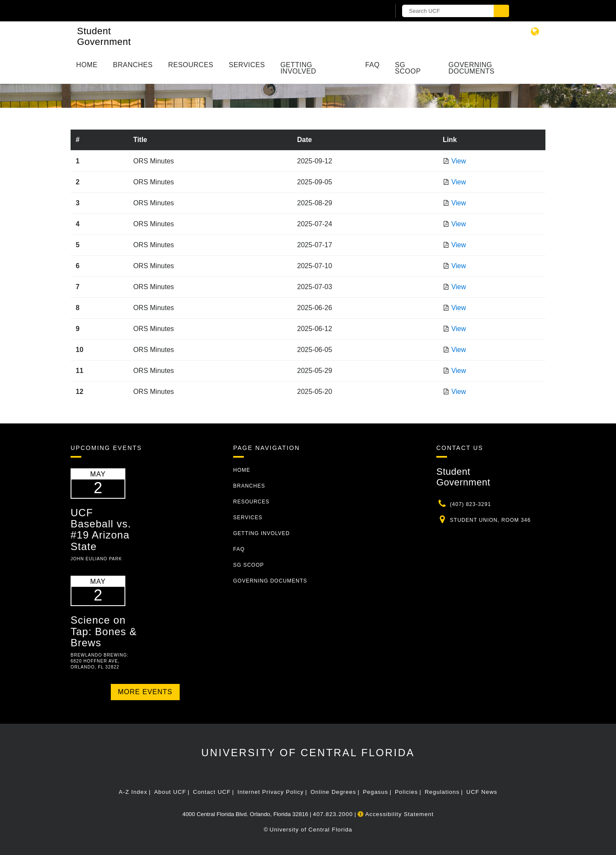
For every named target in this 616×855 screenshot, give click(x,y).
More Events (145, 692)
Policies (406, 792)
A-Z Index (133, 792)
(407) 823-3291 (471, 504)
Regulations (442, 792)
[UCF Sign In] (363, 11)
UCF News (482, 792)
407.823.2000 (333, 814)
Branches (133, 65)
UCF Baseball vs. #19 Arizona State (101, 530)
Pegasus (375, 792)
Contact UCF (212, 792)
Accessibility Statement (396, 814)
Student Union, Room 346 (490, 520)
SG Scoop (408, 68)
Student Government (104, 36)
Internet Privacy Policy (271, 792)
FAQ (373, 65)
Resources (191, 65)
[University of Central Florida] (170, 10)
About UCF (170, 792)
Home (87, 65)
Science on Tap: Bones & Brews (104, 631)
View (459, 161)
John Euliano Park (96, 559)
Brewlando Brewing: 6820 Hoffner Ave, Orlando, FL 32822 (100, 661)
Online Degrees (333, 792)
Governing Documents (471, 68)
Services (247, 65)
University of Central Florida (308, 753)
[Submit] (501, 11)
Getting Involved (298, 68)
